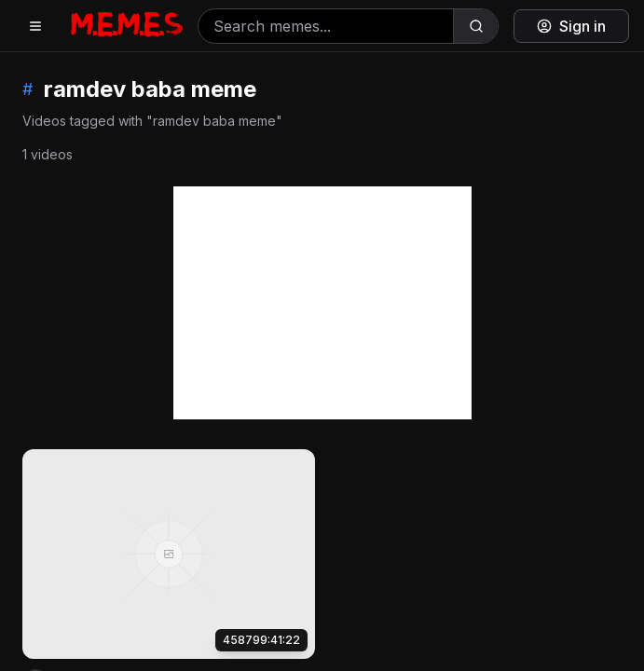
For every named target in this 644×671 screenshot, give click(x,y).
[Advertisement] (322, 303)
